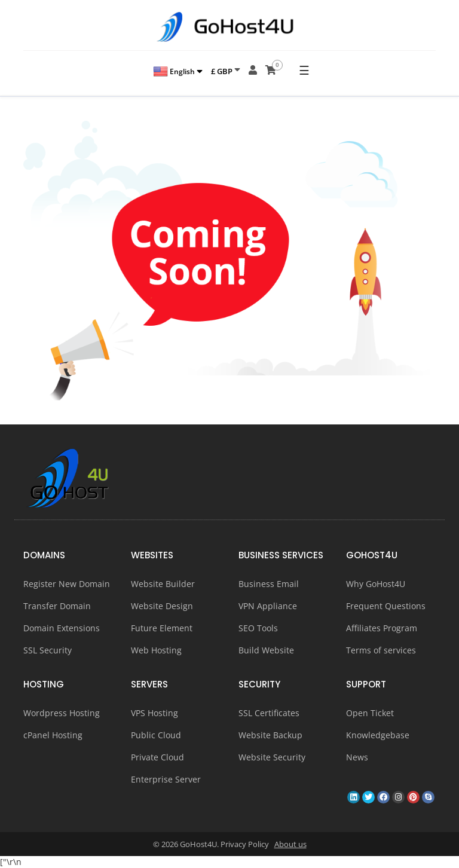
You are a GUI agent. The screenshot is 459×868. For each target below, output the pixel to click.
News (357, 757)
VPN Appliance (268, 606)
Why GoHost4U (376, 584)
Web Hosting (156, 650)
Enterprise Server (166, 779)
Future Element (162, 628)
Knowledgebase (378, 735)
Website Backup (270, 735)
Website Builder (163, 584)
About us (290, 844)
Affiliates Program (382, 628)
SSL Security (48, 650)
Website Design (162, 606)
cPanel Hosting (53, 735)
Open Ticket (370, 713)
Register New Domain (67, 584)
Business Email (269, 584)
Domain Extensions (62, 628)
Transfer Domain (57, 606)
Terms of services (381, 650)
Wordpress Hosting (62, 713)
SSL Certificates (269, 713)
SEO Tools (258, 628)
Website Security (272, 757)
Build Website (266, 650)
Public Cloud (156, 735)
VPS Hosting (154, 713)
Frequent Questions (386, 606)
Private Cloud (157, 757)
